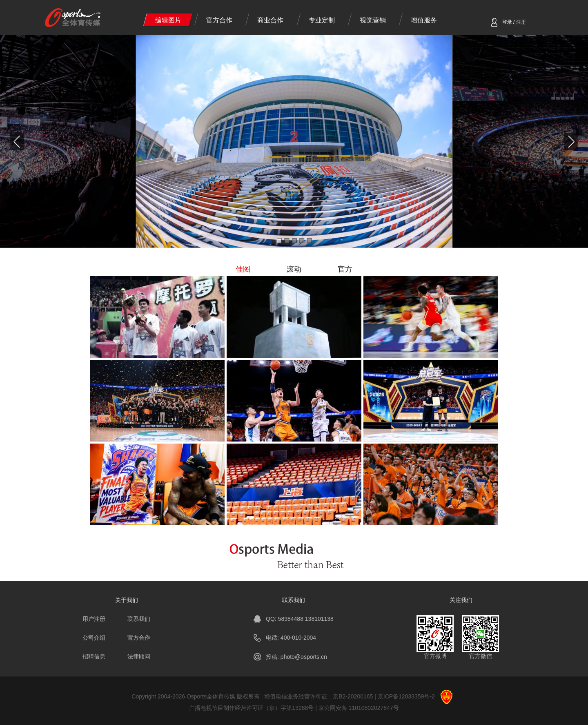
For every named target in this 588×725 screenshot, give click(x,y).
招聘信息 (94, 656)
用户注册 (94, 619)
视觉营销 (373, 20)
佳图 (243, 269)
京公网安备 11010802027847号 (359, 708)
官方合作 (219, 20)
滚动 (294, 269)
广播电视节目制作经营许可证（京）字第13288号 (251, 708)
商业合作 (270, 20)
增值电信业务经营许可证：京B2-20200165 (318, 696)
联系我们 (139, 619)
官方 (345, 269)
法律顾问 (139, 656)
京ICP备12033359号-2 (406, 696)
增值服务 (424, 20)
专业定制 (322, 20)
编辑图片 (168, 20)
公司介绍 (94, 638)
